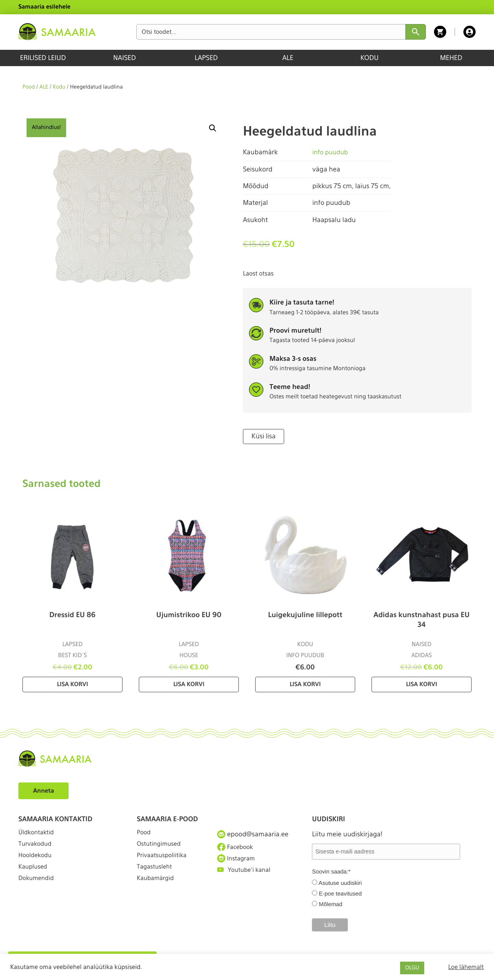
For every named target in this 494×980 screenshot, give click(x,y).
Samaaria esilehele (45, 7)
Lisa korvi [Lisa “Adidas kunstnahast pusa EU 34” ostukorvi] (421, 684)
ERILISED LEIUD (43, 58)
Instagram (238, 863)
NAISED (124, 58)
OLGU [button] (412, 968)
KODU (370, 58)
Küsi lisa (262, 436)
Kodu (59, 87)
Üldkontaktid (38, 833)
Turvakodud (37, 848)
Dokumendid (38, 892)
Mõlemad (331, 903)
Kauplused (34, 878)
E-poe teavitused (340, 893)
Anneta (45, 790)
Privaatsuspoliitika (165, 863)
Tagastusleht (156, 878)
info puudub (331, 152)
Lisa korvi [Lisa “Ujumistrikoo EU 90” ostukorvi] (189, 684)
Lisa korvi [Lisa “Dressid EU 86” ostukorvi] (72, 684)
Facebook (237, 848)
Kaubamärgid (157, 892)
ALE (288, 58)
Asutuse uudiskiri (340, 882)
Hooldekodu (37, 863)
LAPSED (206, 58)
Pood (29, 87)
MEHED (451, 58)
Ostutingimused (161, 848)
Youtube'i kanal (246, 878)
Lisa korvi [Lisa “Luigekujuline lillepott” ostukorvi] (305, 684)
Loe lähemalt (466, 967)
